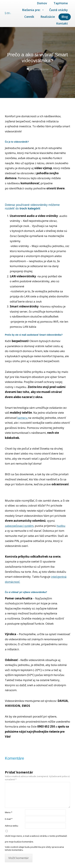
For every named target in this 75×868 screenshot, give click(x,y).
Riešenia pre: (31, 10)
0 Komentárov (38, 69)
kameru (23, 418)
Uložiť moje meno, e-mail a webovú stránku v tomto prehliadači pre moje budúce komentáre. (36, 839)
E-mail (9, 819)
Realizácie (48, 17)
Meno (9, 812)
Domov (42, 3)
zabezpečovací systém (19, 526)
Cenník (29, 17)
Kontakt (62, 23)
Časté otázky (58, 10)
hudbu (61, 526)
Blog (65, 17)
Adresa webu (12, 826)
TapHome (61, 3)
